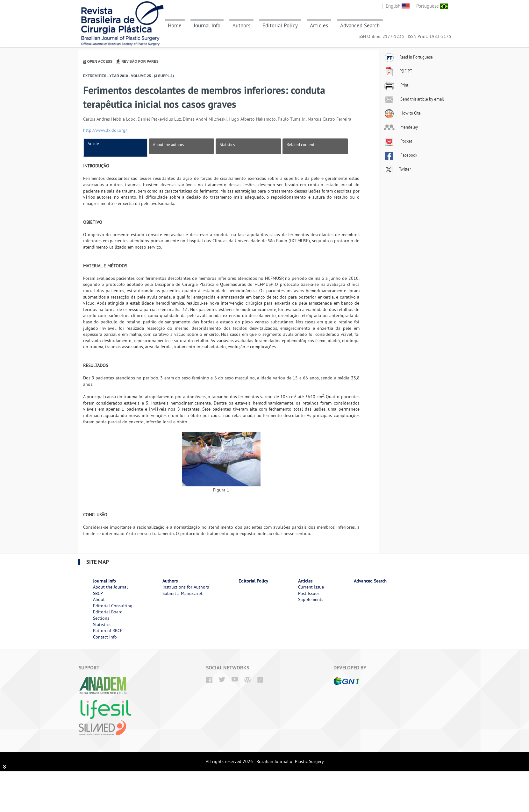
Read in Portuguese (408, 57)
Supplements (311, 599)
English (398, 6)
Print (396, 85)
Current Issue (311, 587)
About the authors (168, 145)
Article (93, 144)
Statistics (227, 145)
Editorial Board (108, 612)
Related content (300, 145)
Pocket (398, 141)
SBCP (98, 593)
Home (175, 25)
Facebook (400, 155)
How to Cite (402, 113)
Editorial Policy (280, 25)
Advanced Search (360, 25)
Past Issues (309, 593)
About (99, 599)
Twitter (397, 169)
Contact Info (105, 637)
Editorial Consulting (113, 606)
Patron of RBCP (108, 631)
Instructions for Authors (186, 587)
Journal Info (207, 25)
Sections (101, 618)
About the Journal (110, 587)
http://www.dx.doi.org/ (105, 130)
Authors (241, 25)
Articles (319, 25)
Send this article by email (414, 99)
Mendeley (401, 127)
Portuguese (432, 6)
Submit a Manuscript (182, 593)
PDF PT (398, 71)
